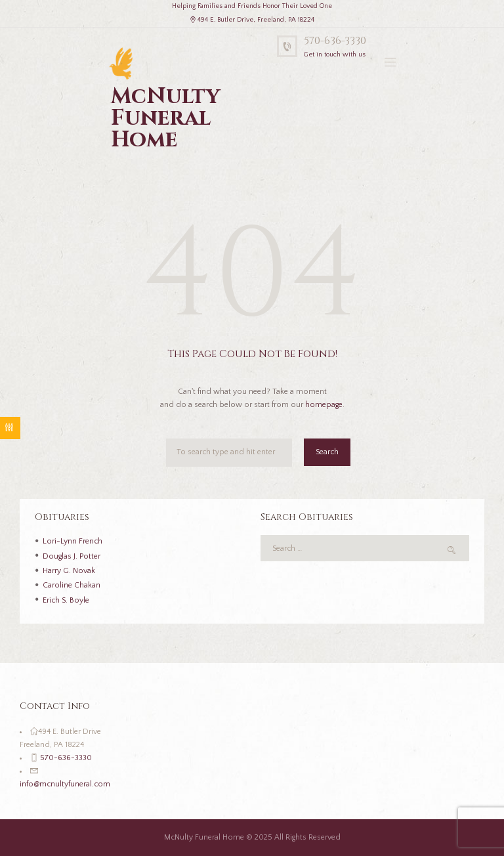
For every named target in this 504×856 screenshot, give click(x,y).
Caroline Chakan (72, 585)
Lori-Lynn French (73, 541)
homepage (324, 405)
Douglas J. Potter (72, 556)
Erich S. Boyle (66, 600)
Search (327, 452)
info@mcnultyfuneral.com (65, 784)
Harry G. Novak (69, 571)
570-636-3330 (335, 41)
